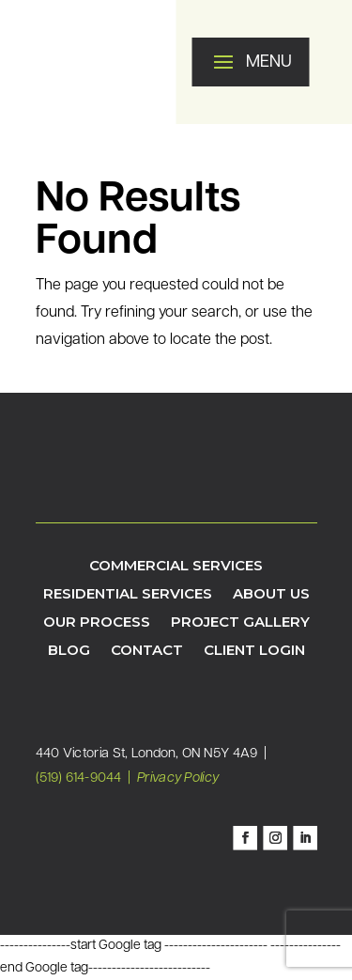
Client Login (254, 651)
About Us (271, 595)
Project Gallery (240, 623)
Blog (69, 651)
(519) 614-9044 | (86, 779)
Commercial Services (176, 567)
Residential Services (128, 595)
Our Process (97, 623)
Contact (147, 651)
